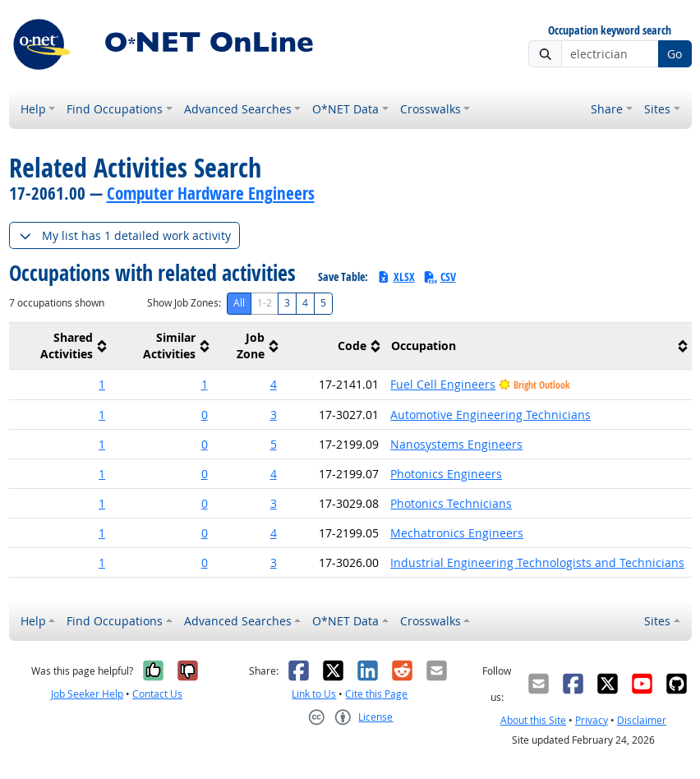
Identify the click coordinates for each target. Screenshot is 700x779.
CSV (440, 277)
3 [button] (274, 415)
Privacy (592, 720)
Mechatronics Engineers (457, 533)
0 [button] (205, 415)
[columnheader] (60, 346)
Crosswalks (431, 109)
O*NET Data (345, 109)
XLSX (396, 277)
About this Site (533, 720)
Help (33, 109)
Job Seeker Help (87, 694)
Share (607, 109)
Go (675, 54)
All (239, 303)
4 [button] (274, 384)
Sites (657, 109)
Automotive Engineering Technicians (490, 415)
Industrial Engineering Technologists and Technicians (537, 562)
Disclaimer (642, 720)
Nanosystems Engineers (456, 444)
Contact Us (157, 694)
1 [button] (102, 384)
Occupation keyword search (610, 31)
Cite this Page (376, 694)
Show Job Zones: (184, 303)
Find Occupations (115, 109)
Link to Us (314, 694)
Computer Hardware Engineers (211, 193)
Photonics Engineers (446, 474)
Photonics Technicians (451, 503)
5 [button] (274, 444)
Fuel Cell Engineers (443, 384)
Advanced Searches (238, 109)
